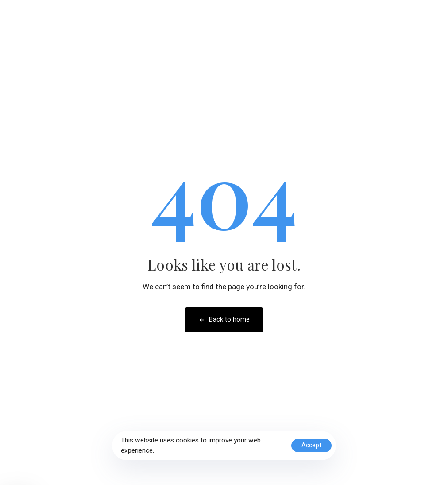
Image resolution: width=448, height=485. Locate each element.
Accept (311, 445)
